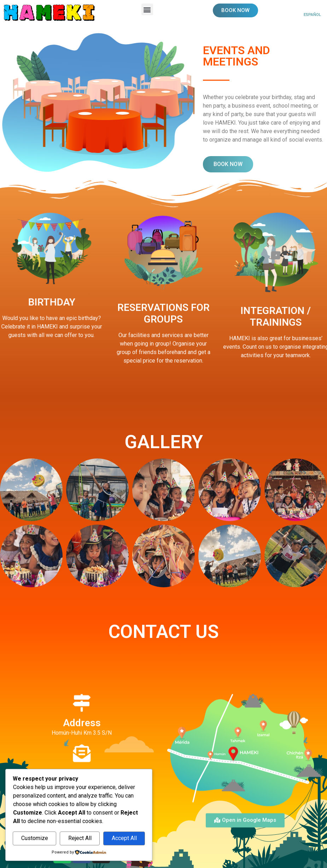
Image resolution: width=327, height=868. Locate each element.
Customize (35, 838)
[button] (147, 9)
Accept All (124, 838)
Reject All (80, 838)
